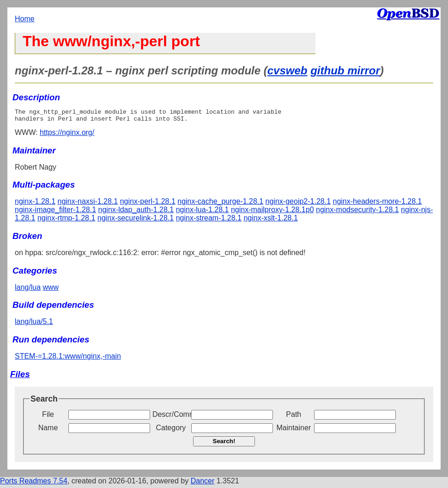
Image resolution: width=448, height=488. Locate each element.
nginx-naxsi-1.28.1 (88, 204)
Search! (224, 444)
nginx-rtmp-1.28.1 (66, 221)
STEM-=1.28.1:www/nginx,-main (68, 359)
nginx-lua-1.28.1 (203, 212)
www (51, 290)
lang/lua (28, 290)
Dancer (203, 484)
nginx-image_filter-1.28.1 (55, 212)
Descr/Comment (171, 417)
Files (20, 377)
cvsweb (288, 70)
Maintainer (294, 430)
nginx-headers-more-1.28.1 (378, 204)
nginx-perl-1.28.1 (148, 204)
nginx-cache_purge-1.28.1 (220, 204)
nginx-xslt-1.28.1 (270, 221)
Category (171, 430)
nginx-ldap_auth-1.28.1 (136, 212)
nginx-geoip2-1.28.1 (298, 204)
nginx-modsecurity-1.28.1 (357, 212)
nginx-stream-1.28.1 (209, 221)
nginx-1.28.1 (35, 204)
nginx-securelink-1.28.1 (136, 221)
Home (25, 19)
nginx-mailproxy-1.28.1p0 (272, 212)
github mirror (345, 70)
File (48, 417)
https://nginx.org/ (67, 135)
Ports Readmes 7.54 (34, 484)
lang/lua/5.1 (34, 324)
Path (294, 417)
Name (48, 430)
